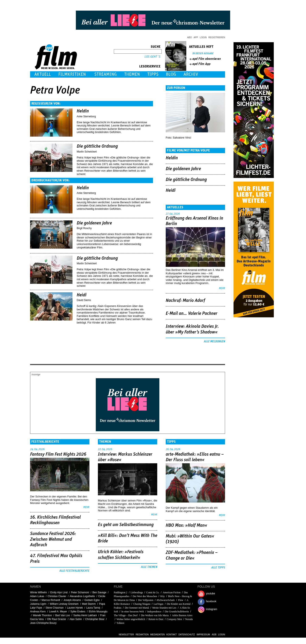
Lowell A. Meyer (58, 612)
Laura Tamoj (93, 608)
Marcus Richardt (51, 600)
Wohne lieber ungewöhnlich (131, 619)
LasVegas (159, 604)
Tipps (153, 74)
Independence (154, 612)
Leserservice (150, 66)
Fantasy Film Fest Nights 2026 (58, 454)
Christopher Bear (95, 619)
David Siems (84, 300)
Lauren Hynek (75, 608)
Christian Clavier (57, 596)
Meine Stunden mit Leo (164, 608)
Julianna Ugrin (38, 604)
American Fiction (171, 592)
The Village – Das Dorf (126, 615)
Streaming (106, 74)
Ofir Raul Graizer (57, 619)
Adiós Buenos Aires (182, 615)
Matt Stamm (89, 604)
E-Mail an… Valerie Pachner (192, 314)
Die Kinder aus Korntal (179, 604)
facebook (211, 601)
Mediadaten (157, 634)
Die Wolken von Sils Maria (155, 615)
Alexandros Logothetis (82, 596)
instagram (212, 609)
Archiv (191, 74)
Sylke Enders (78, 612)
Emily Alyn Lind (59, 592)
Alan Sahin (76, 619)
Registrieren (217, 37)
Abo (189, 37)
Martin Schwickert (87, 152)
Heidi (82, 295)
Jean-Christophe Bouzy (43, 623)
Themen (132, 74)
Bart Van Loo (63, 615)
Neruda (189, 619)
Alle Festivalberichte (74, 571)
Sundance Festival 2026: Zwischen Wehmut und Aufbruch (53, 539)
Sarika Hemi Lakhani (85, 615)
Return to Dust (156, 619)
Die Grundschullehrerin (177, 612)
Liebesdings (137, 592)
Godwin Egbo (92, 600)
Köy (163, 596)
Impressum (203, 634)
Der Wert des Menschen (145, 596)
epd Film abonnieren (207, 59)
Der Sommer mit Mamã (137, 608)
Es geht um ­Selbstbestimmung (126, 525)
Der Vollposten (146, 600)
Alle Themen (149, 567)
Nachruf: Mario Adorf (185, 301)
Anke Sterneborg (86, 116)
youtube (211, 594)
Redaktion (142, 634)
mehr (222, 288)
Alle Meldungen (214, 342)
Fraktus (118, 608)
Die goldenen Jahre (94, 223)
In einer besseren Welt (133, 612)
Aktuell (43, 74)
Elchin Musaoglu (98, 612)
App (196, 37)
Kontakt (172, 634)
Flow (181, 600)
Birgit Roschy (84, 228)
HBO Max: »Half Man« (186, 525)
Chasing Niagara (142, 604)
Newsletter (126, 634)
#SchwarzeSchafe (166, 600)
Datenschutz (187, 634)
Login (203, 37)
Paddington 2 (121, 592)
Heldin (83, 111)
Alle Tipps (218, 568)
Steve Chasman (55, 608)
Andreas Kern (38, 612)
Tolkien (120, 623)
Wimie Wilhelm (38, 592)
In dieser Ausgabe (203, 54)
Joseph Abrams (72, 600)
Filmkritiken (72, 74)
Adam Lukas (37, 596)
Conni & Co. (153, 592)
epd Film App (201, 64)
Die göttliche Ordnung (97, 146)
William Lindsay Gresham (64, 604)
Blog (171, 74)
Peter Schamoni (80, 592)
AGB (214, 634)
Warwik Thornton (42, 615)
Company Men (174, 619)
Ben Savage (99, 592)
